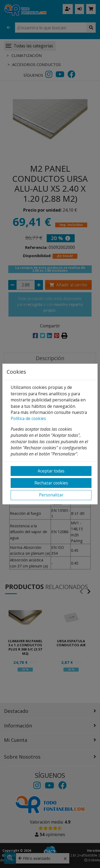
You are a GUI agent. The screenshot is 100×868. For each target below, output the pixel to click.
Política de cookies (28, 418)
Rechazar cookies (51, 483)
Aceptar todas (51, 471)
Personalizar (51, 495)
